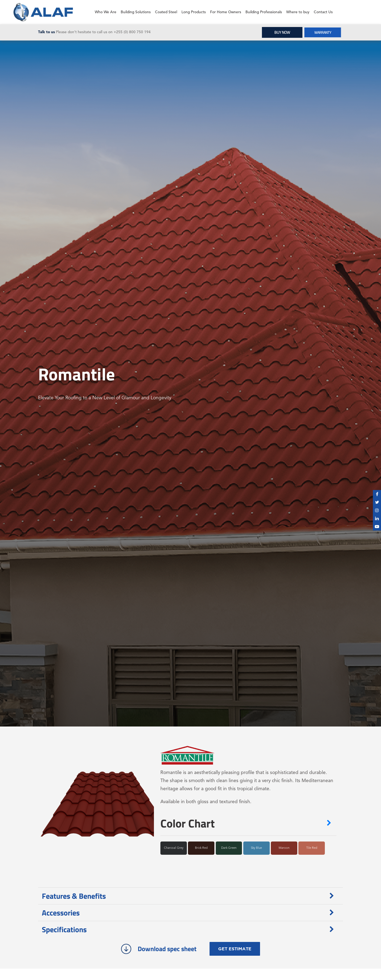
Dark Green (229, 848)
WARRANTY (323, 32)
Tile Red (312, 848)
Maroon (284, 848)
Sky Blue (256, 848)
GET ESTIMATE (235, 949)
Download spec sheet (159, 949)
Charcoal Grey (174, 848)
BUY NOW (282, 32)
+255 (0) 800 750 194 (132, 32)
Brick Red (201, 848)
